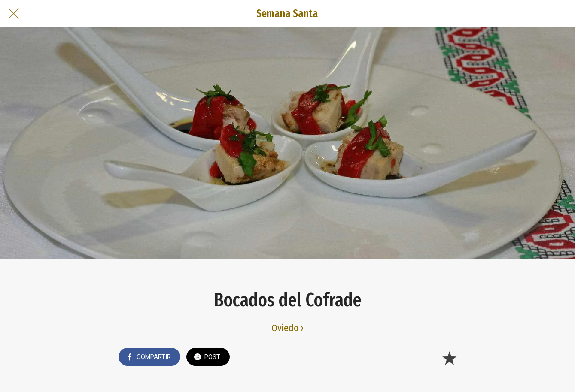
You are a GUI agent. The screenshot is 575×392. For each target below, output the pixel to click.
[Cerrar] (14, 14)
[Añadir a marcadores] (449, 358)
